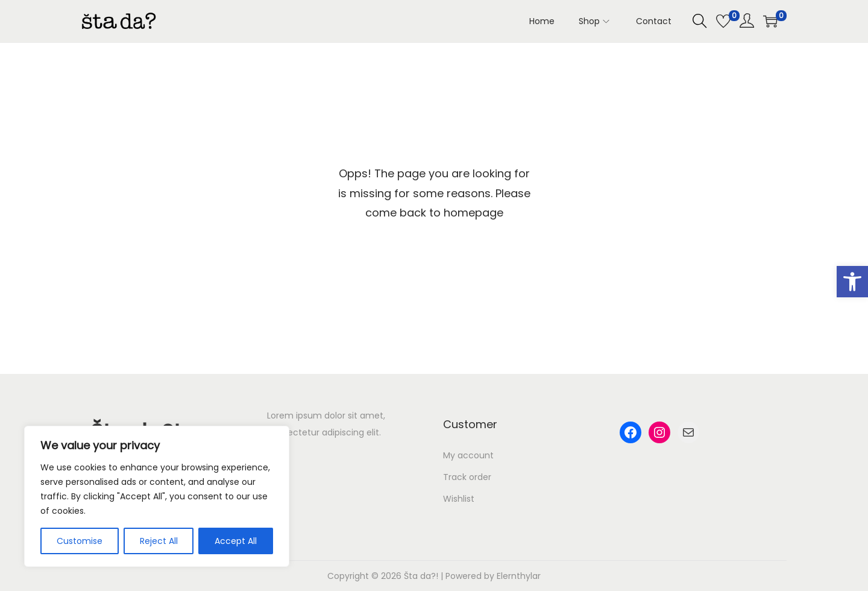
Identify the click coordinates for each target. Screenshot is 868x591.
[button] (852, 282)
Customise (80, 541)
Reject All (159, 541)
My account (468, 455)
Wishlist (459, 499)
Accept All (236, 541)
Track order (467, 477)
